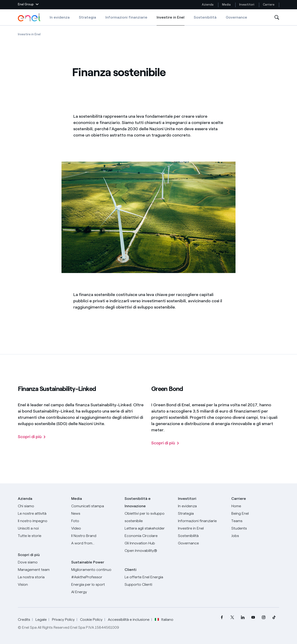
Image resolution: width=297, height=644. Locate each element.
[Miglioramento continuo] (95, 570)
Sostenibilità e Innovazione (138, 502)
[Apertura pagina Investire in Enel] (29, 34)
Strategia (87, 17)
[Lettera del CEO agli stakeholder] (148, 528)
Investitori (247, 5)
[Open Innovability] (148, 551)
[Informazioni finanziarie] (202, 521)
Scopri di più (29, 555)
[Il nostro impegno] (42, 521)
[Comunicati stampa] (95, 506)
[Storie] (42, 536)
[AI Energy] (95, 592)
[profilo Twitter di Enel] (232, 617)
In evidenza (60, 17)
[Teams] (255, 521)
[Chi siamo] (42, 506)
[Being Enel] (255, 514)
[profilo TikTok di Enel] (274, 617)
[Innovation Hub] (148, 543)
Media (226, 5)
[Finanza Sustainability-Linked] (32, 437)
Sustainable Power (88, 562)
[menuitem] (222, 617)
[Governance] (202, 543)
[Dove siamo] (42, 562)
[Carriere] (255, 506)
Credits (24, 620)
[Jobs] (255, 536)
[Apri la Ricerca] (277, 18)
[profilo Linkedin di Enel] (243, 617)
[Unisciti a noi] (42, 528)
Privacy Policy (63, 620)
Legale (41, 620)
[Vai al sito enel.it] (148, 577)
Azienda (208, 5)
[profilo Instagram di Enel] (263, 617)
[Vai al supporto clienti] (148, 585)
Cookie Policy (91, 620)
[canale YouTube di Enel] (253, 617)
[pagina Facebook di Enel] (222, 617)
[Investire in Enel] (202, 528)
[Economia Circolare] (148, 536)
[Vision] (42, 585)
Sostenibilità (205, 17)
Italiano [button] (164, 620)
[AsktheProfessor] (95, 577)
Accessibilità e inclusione (129, 620)
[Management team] (42, 570)
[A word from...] (95, 543)
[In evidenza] (202, 506)
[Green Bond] (165, 443)
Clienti (131, 570)
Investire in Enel (171, 20)
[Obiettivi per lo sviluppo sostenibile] (148, 517)
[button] (28, 5)
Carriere (269, 5)
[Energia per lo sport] (95, 585)
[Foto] (95, 521)
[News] (95, 514)
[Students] (255, 528)
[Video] (95, 528)
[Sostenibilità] (202, 536)
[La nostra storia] (42, 577)
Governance (236, 17)
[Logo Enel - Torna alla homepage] (29, 17)
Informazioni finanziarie (126, 17)
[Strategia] (202, 514)
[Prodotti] (42, 514)
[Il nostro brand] (95, 536)
